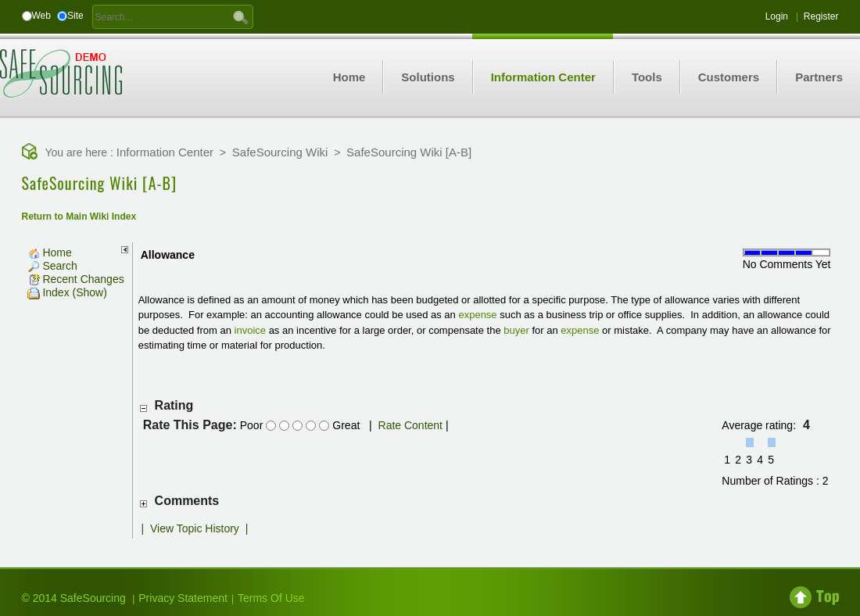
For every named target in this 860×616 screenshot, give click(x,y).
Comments (187, 501)
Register (821, 16)
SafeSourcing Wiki (280, 152)
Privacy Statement (183, 598)
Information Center (165, 152)
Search (52, 266)
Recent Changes (76, 279)
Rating (174, 405)
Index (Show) (67, 292)
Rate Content (411, 425)
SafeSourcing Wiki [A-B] (409, 152)
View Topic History (195, 528)
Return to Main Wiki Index (79, 217)
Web (41, 16)
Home (50, 252)
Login (777, 16)
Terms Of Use (271, 598)
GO (241, 16)
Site (75, 16)
